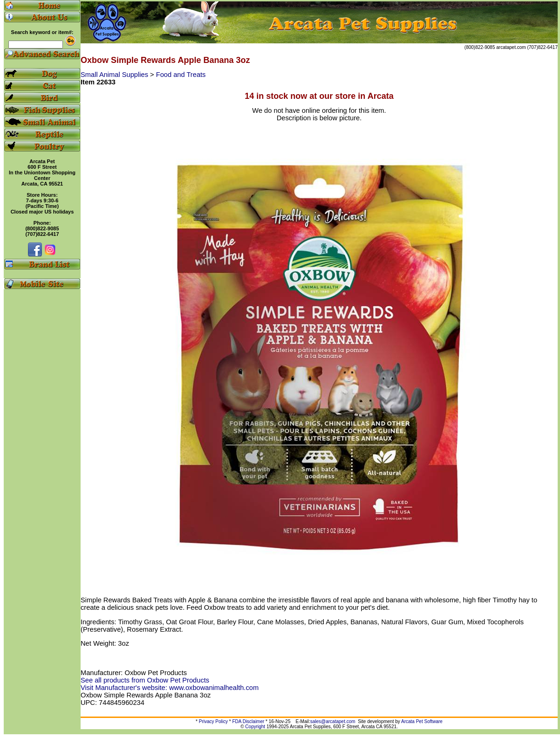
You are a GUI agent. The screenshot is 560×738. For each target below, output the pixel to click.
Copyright (255, 727)
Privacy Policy (213, 721)
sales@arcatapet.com (333, 721)
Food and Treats (181, 75)
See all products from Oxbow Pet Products (145, 680)
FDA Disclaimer (248, 721)
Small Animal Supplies (115, 75)
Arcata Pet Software (422, 721)
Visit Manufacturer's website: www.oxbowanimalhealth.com (170, 688)
